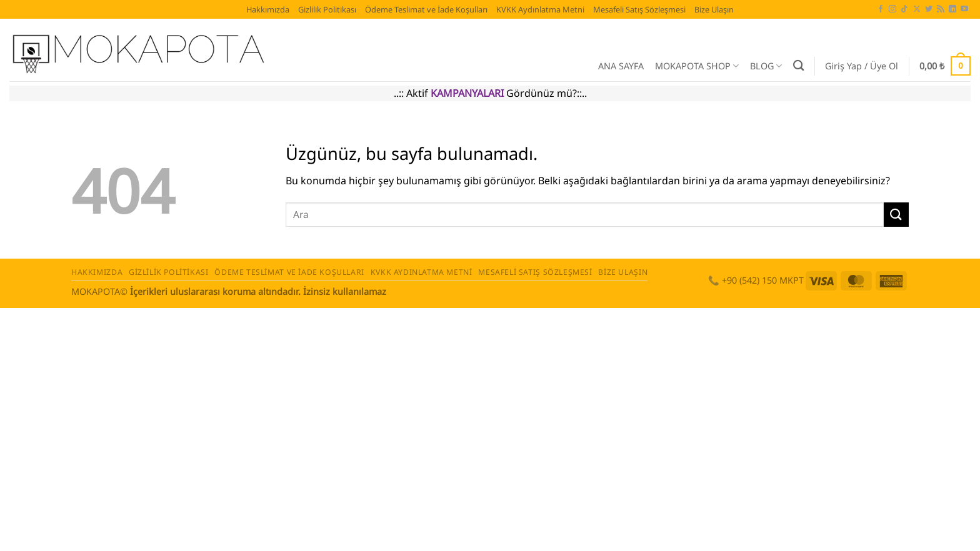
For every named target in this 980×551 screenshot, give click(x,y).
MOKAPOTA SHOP (697, 66)
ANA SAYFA (621, 66)
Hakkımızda (268, 9)
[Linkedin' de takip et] (952, 9)
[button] (862, 66)
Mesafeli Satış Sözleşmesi (639, 9)
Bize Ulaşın (714, 9)
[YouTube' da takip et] (964, 9)
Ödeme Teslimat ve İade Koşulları (426, 9)
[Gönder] (896, 215)
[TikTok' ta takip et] (904, 9)
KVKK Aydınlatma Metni (540, 9)
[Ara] (798, 66)
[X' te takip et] (917, 9)
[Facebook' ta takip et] (881, 9)
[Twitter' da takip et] (929, 9)
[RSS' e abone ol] (941, 9)
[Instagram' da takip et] (892, 9)
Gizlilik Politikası (327, 9)
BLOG (766, 66)
